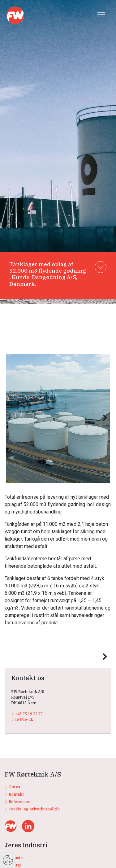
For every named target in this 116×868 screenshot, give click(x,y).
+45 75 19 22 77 (27, 794)
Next (102, 424)
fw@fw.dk (22, 799)
